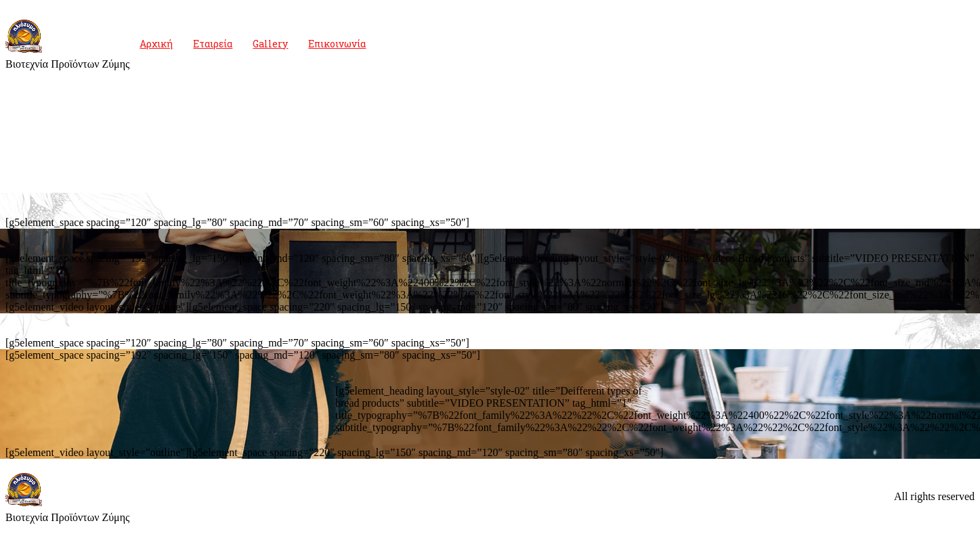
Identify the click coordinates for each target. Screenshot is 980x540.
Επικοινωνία (337, 44)
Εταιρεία (213, 44)
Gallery (270, 44)
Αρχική (156, 44)
